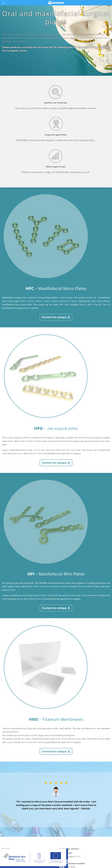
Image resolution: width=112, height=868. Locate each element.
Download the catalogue (54, 317)
